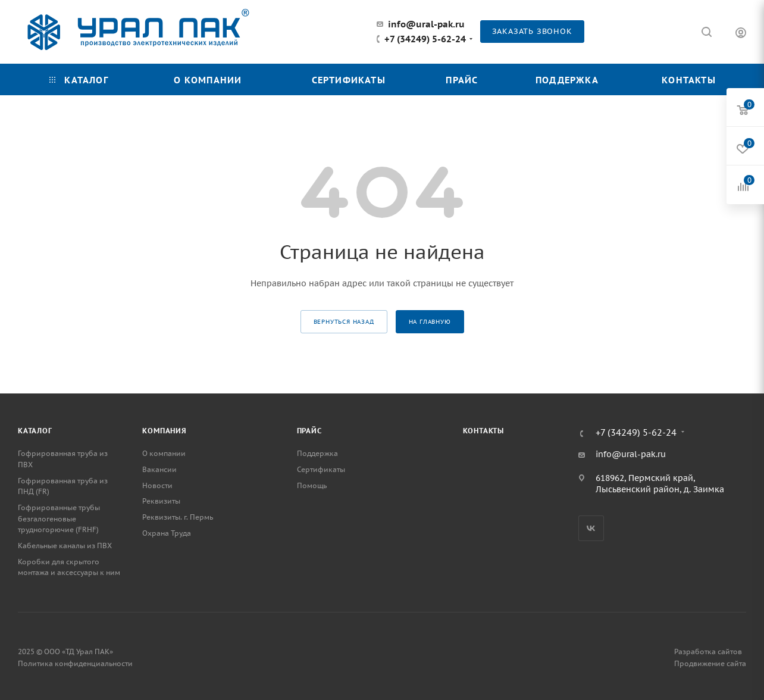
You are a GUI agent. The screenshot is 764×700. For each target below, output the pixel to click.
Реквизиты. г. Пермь (178, 517)
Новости (157, 485)
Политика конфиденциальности (75, 663)
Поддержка (317, 453)
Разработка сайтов (708, 651)
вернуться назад (344, 322)
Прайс (309, 431)
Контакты (483, 431)
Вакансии (159, 469)
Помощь (312, 485)
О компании (164, 453)
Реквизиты (161, 501)
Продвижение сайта (710, 663)
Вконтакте (591, 528)
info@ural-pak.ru (426, 24)
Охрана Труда (167, 533)
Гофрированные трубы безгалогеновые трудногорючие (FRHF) (59, 518)
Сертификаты (321, 469)
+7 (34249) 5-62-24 (425, 39)
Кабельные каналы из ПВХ (65, 546)
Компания (164, 431)
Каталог (35, 431)
